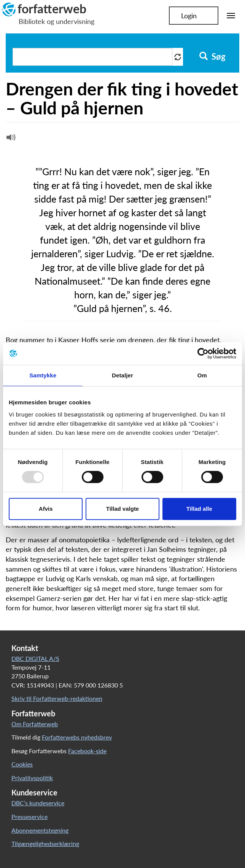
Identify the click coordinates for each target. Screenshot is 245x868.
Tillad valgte (123, 509)
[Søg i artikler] (92, 57)
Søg (212, 57)
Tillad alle (199, 509)
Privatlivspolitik (32, 778)
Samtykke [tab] (43, 375)
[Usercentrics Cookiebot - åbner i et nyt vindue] (203, 353)
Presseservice (29, 817)
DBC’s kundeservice (38, 803)
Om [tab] (202, 375)
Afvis (46, 509)
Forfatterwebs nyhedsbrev (77, 737)
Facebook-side (87, 751)
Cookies (22, 764)
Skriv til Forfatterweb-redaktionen (57, 698)
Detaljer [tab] (123, 375)
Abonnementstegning (40, 830)
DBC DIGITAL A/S (35, 658)
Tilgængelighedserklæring (45, 843)
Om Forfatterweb (35, 724)
